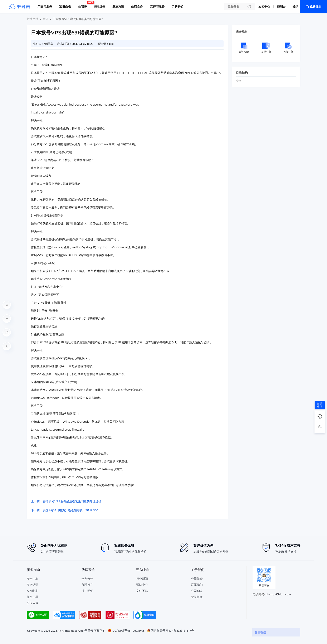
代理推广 (87, 585)
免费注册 (316, 6)
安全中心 (33, 579)
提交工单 (33, 597)
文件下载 (142, 591)
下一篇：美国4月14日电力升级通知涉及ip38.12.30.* (65, 510)
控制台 (281, 6)
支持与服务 (157, 6)
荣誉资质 (197, 597)
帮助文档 (33, 19)
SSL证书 (100, 6)
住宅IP (84, 5)
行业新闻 (142, 579)
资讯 (45, 19)
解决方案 (118, 6)
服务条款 (33, 603)
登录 (296, 6)
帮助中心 (142, 585)
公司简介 (197, 579)
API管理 (32, 591)
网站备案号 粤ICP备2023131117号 (172, 630)
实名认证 (33, 585)
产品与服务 (45, 6)
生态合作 (137, 6)
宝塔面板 (65, 6)
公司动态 (197, 591)
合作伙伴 (87, 579)
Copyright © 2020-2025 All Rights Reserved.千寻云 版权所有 (66, 630)
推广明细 (87, 591)
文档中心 (264, 6)
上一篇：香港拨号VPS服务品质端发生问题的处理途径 (66, 501)
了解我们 (177, 6)
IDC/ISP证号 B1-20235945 (128, 630)
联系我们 (197, 585)
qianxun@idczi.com (278, 594)
